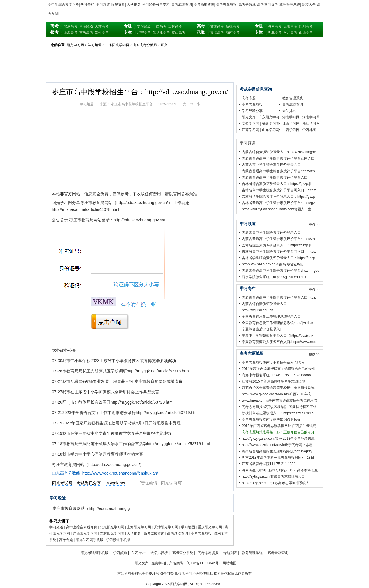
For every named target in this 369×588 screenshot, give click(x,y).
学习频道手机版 (118, 540)
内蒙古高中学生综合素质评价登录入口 (271, 165)
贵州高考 (102, 33)
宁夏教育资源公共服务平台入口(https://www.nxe (279, 342)
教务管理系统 (290, 5)
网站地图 (229, 563)
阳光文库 (118, 5)
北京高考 (71, 26)
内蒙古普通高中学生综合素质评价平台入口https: (279, 297)
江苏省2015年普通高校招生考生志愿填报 (273, 381)
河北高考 (290, 33)
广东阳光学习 (269, 117)
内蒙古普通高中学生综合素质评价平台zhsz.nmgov (280, 271)
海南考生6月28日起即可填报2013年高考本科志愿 (280, 470)
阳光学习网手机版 (90, 540)
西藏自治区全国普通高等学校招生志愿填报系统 (278, 388)
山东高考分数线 (145, 45)
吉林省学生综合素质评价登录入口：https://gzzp (278, 196)
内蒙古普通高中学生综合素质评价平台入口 (275, 177)
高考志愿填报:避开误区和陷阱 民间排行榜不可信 (279, 407)
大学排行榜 (159, 553)
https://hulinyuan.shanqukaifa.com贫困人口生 (277, 209)
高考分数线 (247, 5)
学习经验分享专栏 (156, 5)
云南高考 (290, 26)
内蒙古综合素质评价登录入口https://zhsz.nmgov (279, 152)
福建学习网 (271, 123)
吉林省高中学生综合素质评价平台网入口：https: (279, 190)
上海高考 (71, 33)
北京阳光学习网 (112, 527)
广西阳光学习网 (85, 533)
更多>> (314, 224)
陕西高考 (178, 33)
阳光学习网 (75, 45)
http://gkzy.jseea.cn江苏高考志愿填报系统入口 (277, 483)
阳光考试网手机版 (95, 553)
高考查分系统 (183, 553)
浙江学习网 (311, 123)
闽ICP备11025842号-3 (204, 563)
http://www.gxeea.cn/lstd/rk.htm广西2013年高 (277, 394)
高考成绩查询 (182, 5)
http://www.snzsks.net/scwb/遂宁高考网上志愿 (277, 445)
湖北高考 (275, 33)
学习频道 (103, 5)
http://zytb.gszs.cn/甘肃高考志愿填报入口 (273, 477)
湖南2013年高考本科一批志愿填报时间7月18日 (278, 458)
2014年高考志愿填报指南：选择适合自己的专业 (279, 369)
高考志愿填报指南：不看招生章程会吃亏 (273, 362)
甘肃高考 (217, 26)
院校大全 (309, 5)
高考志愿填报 (226, 5)
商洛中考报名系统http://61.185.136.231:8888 (276, 375)
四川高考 (306, 26)
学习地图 (188, 527)
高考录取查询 (204, 5)
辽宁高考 (144, 33)
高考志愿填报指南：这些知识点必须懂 (271, 420)
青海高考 (217, 33)
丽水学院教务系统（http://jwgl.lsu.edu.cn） (275, 277)
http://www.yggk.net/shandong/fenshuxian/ (120, 473)
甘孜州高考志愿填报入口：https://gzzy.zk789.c (278, 413)
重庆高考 (86, 33)
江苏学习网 (251, 130)
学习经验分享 (252, 111)
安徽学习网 (251, 123)
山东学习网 (271, 130)
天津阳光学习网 (166, 527)
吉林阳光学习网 (112, 533)
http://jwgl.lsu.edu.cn (258, 310)
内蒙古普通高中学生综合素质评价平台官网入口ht (280, 158)
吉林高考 (175, 26)
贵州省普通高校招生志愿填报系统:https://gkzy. (277, 451)
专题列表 (230, 553)
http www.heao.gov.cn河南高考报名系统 (273, 264)
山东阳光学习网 (117, 45)
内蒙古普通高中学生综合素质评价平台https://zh (278, 171)
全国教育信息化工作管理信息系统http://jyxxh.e (277, 323)
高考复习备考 (268, 5)
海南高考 (233, 33)
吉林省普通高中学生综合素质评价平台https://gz (278, 203)
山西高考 (306, 33)
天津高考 (102, 26)
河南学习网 (311, 117)
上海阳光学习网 (139, 527)
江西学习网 (291, 123)
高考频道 (86, 26)
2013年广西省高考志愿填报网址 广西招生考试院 (279, 426)
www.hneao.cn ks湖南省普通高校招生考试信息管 (279, 400)
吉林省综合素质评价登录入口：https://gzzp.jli (277, 184)
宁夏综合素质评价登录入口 (263, 329)
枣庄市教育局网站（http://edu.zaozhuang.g (91, 508)
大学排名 (134, 5)
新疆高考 (233, 26)
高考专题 (66, 540)
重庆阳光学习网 (210, 527)
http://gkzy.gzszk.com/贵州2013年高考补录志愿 (278, 439)
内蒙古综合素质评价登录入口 (264, 304)
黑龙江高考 (161, 33)
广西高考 (159, 26)
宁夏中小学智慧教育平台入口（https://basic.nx (278, 336)
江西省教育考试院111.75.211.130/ (268, 464)
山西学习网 (291, 130)
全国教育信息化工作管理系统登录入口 (271, 317)
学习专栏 (87, 5)
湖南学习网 (291, 117)
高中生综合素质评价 (63, 5)
